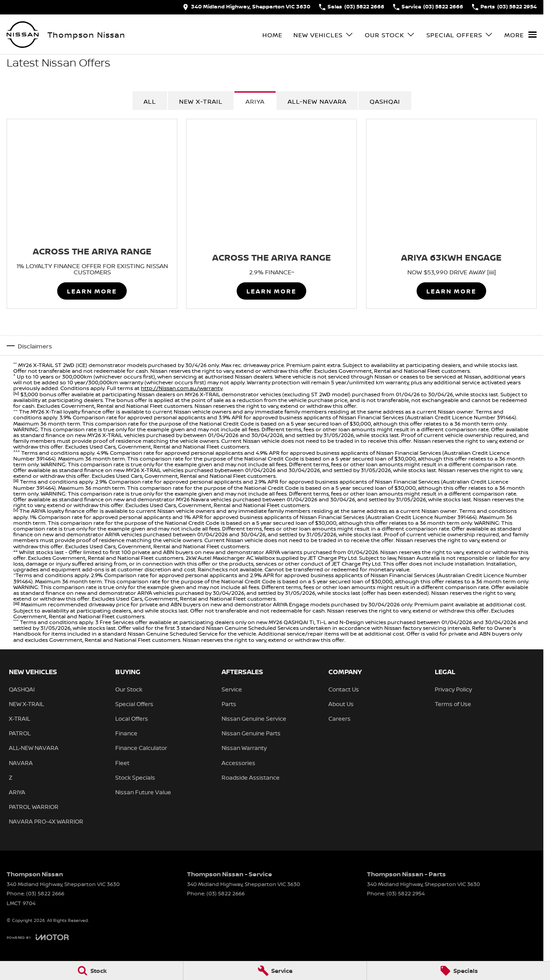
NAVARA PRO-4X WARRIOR (46, 821)
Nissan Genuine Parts (251, 733)
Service (232, 689)
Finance (126, 733)
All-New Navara (317, 101)
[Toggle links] (38, 937)
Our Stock (129, 689)
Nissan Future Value (143, 792)
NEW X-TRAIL (201, 101)
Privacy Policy (453, 689)
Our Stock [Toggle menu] (390, 35)
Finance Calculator (141, 748)
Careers (339, 718)
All (150, 101)
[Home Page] (23, 35)
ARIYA (255, 101)
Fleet (122, 763)
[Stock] (92, 971)
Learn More (92, 291)
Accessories (238, 763)
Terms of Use (453, 704)
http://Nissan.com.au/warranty (182, 388)
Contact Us (344, 689)
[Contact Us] (246, 7)
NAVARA (21, 763)
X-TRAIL (20, 718)
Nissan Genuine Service (254, 718)
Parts (229, 704)
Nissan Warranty (244, 748)
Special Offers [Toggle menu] (460, 35)
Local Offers (132, 718)
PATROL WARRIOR (34, 807)
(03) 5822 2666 (45, 893)
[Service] (275, 971)
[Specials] (458, 971)
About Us (341, 704)
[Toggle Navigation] (521, 35)
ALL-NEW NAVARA (34, 748)
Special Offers (134, 704)
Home (272, 35)
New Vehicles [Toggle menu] (324, 35)
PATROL (20, 733)
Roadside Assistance (251, 777)
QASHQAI (385, 101)
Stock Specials (135, 777)
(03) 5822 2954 (406, 893)
